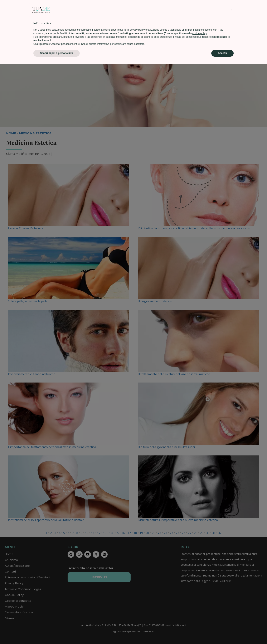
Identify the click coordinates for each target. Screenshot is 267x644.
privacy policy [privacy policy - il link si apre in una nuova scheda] (137, 610)
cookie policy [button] (199, 613)
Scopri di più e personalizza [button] (57, 633)
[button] (232, 590)
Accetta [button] (222, 633)
